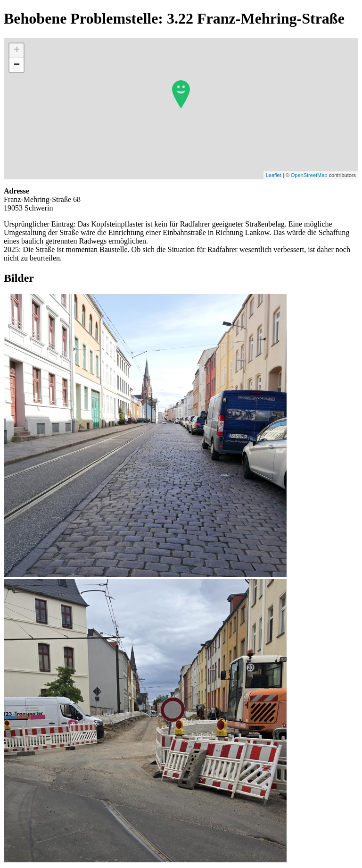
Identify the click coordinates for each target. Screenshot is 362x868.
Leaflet (274, 175)
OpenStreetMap (309, 175)
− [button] (17, 65)
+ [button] (17, 51)
